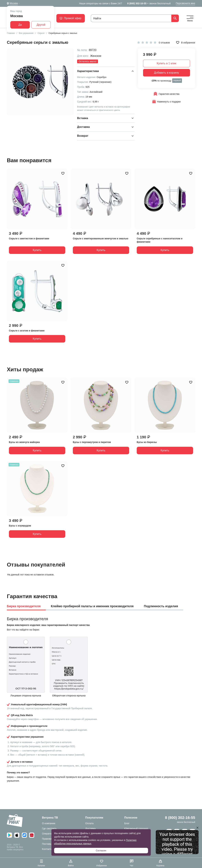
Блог (127, 823)
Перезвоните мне (185, 3)
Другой (41, 25)
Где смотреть (49, 828)
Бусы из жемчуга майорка (24, 442)
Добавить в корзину (167, 73)
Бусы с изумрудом (20, 526)
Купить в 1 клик (167, 63)
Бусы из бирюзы (147, 442)
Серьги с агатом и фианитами (27, 331)
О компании (49, 823)
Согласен (101, 851)
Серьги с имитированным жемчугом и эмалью (101, 239)
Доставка (90, 828)
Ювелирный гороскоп (136, 828)
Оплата (89, 823)
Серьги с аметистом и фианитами (29, 239)
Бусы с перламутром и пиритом (92, 442)
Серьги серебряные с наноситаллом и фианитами (160, 240)
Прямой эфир (71, 18)
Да (20, 25)
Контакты (47, 849)
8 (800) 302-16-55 (137, 3)
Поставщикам (50, 844)
